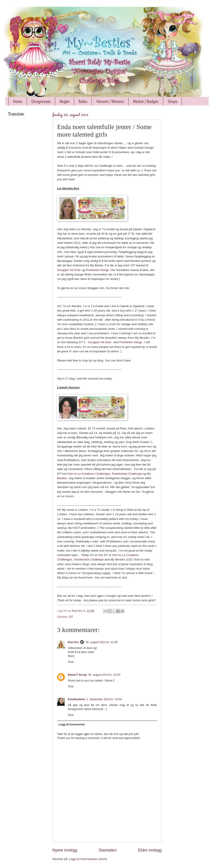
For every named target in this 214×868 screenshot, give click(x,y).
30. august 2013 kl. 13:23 (104, 675)
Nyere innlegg (65, 850)
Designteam (41, 101)
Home (18, 101)
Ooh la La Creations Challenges (89, 474)
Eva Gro (73, 642)
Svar (71, 662)
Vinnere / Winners (110, 101)
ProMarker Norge (97, 270)
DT (71, 617)
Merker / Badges (146, 101)
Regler (65, 101)
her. (127, 288)
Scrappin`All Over (69, 270)
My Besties (118, 559)
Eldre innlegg (150, 850)
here (128, 360)
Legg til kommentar (72, 724)
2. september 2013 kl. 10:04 (104, 699)
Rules (83, 101)
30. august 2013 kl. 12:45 (102, 642)
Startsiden (108, 850)
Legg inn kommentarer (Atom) (88, 859)
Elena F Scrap (77, 675)
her (138, 492)
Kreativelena (76, 699)
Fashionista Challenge (127, 474)
